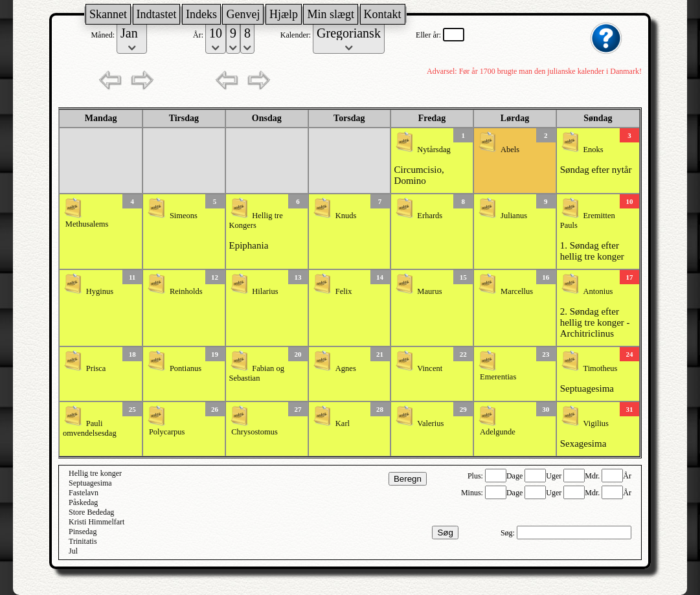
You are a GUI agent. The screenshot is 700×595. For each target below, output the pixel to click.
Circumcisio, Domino (419, 175)
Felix (344, 291)
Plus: (476, 476)
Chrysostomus (254, 432)
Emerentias (498, 377)
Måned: (104, 35)
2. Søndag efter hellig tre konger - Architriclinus (595, 322)
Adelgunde (498, 432)
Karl (343, 423)
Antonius (598, 291)
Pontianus (186, 368)
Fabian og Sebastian (257, 373)
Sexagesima (583, 443)
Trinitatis (83, 541)
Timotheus (600, 368)
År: (199, 35)
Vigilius (596, 423)
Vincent (430, 368)
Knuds (346, 216)
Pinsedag (83, 532)
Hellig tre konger (95, 473)
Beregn (408, 479)
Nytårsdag (434, 150)
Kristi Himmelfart (96, 522)
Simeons (184, 216)
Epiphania (249, 245)
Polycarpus (167, 432)
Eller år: (429, 35)
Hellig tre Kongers (256, 220)
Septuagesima (587, 388)
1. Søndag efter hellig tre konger (592, 251)
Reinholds (186, 291)
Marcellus (517, 291)
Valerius (430, 423)
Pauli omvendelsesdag (90, 428)
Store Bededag (91, 512)
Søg (445, 533)
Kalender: (297, 35)
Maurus (429, 291)
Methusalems (87, 224)
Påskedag (83, 502)
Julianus (514, 216)
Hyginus (100, 291)
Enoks (593, 150)
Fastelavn (84, 493)
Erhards (430, 216)
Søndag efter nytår (596, 170)
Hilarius (265, 291)
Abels (510, 150)
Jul (73, 551)
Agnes (346, 368)
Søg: (509, 533)
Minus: (473, 493)
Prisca (96, 368)
